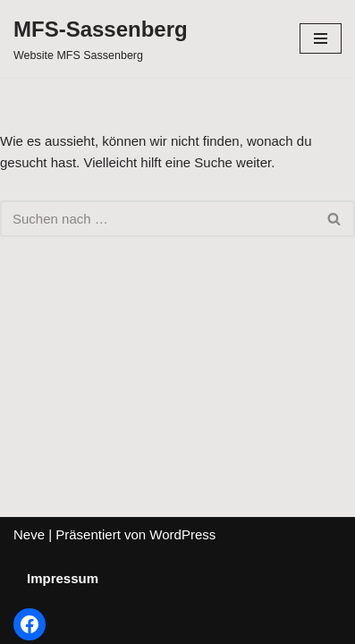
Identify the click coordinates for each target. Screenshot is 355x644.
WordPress (182, 534)
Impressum (63, 578)
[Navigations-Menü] (321, 38)
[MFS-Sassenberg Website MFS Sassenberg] (101, 38)
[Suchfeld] (157, 219)
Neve (29, 534)
